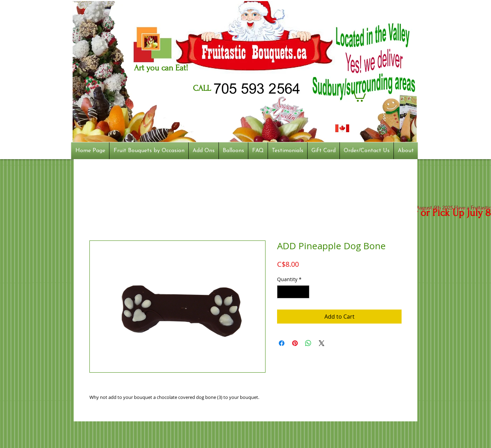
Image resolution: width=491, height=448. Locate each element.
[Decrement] (283, 292)
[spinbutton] (293, 292)
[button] (358, 96)
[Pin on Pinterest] (295, 343)
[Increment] (304, 292)
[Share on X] (322, 343)
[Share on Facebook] (282, 343)
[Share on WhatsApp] (308, 343)
